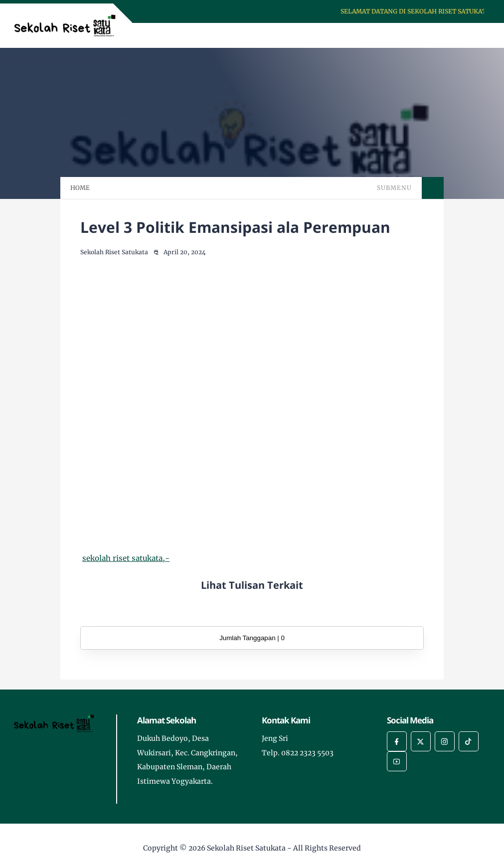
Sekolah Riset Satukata (246, 848)
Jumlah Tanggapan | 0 (252, 638)
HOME (80, 188)
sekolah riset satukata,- (126, 558)
